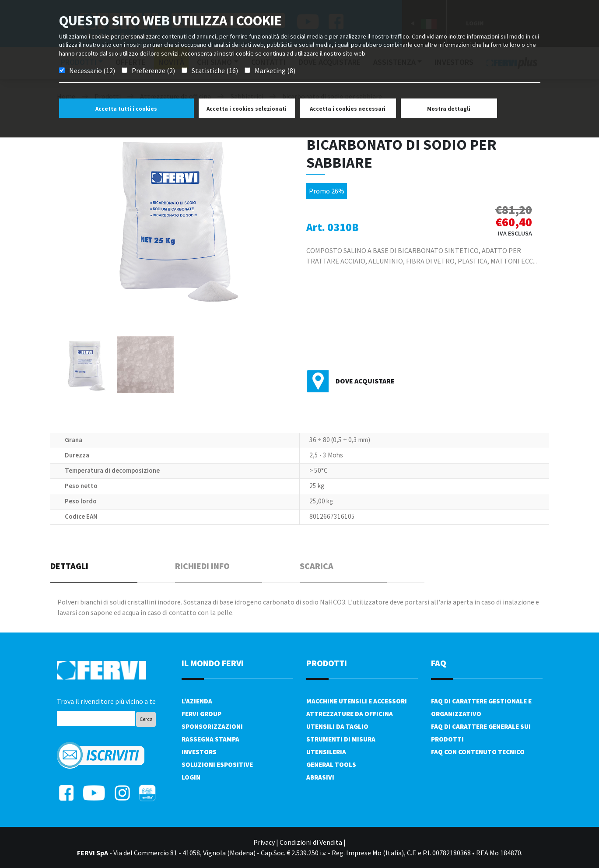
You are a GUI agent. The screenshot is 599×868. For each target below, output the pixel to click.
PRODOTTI (327, 663)
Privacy (264, 842)
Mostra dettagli (449, 109)
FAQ (439, 663)
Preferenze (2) (153, 70)
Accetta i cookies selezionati (247, 109)
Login (191, 777)
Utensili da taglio (337, 726)
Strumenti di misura (341, 739)
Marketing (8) (275, 70)
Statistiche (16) (215, 70)
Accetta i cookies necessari (348, 109)
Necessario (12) (92, 70)
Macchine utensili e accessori (357, 701)
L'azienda (197, 701)
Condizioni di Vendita (311, 842)
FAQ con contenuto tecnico (478, 752)
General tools (331, 764)
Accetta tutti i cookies (126, 109)
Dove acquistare (365, 381)
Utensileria (326, 752)
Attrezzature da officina (350, 714)
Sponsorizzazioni (212, 726)
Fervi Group (201, 714)
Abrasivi (320, 777)
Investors (199, 752)
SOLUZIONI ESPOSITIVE (217, 764)
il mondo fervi (213, 663)
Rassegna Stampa (210, 739)
